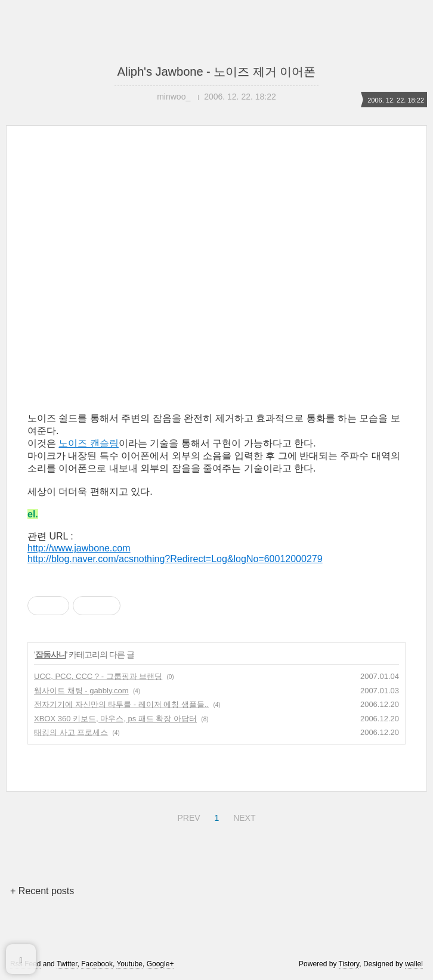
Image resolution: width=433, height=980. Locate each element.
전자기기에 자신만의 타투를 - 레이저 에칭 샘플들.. (121, 704)
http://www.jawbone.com (79, 548)
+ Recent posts (42, 891)
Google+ (160, 964)
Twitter (67, 964)
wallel (414, 964)
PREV (187, 816)
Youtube (129, 964)
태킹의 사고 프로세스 (71, 732)
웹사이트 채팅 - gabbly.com (81, 691)
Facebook (97, 964)
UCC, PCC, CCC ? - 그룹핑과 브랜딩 (98, 676)
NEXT (243, 816)
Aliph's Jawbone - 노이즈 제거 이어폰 (217, 72)
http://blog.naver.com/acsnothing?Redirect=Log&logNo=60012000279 (175, 559)
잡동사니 (51, 655)
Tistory (349, 964)
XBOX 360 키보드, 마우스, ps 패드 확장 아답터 (115, 719)
